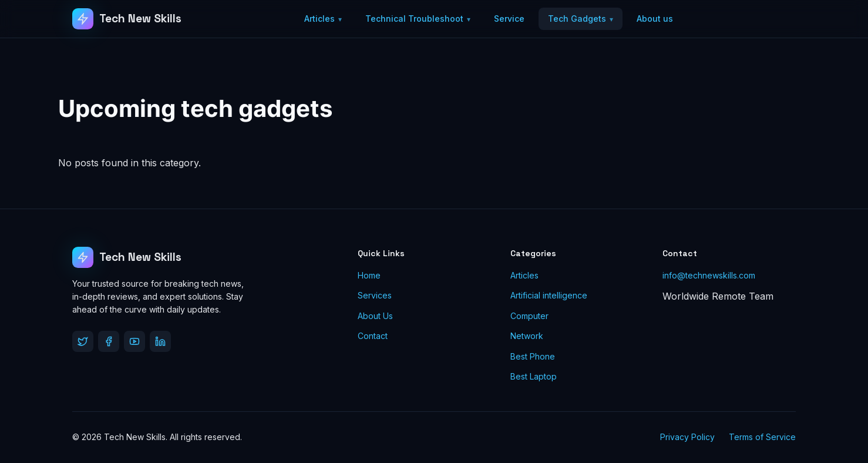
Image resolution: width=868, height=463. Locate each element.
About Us (375, 316)
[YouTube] (134, 341)
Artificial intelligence (549, 295)
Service (509, 19)
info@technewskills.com (709, 275)
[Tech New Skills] (127, 19)
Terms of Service (762, 437)
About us (655, 19)
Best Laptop (534, 376)
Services (375, 295)
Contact (373, 336)
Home (369, 275)
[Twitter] (83, 341)
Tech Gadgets (577, 19)
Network (527, 336)
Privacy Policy (687, 437)
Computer (529, 316)
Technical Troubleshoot (414, 19)
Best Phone (533, 356)
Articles (319, 19)
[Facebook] (109, 341)
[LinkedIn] (160, 341)
